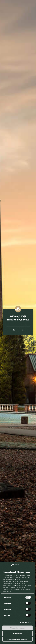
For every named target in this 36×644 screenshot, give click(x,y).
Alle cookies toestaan (17, 628)
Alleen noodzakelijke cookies (17, 639)
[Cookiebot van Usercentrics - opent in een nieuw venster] (11, 565)
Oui (23, 330)
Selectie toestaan (18, 634)
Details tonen (24, 622)
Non (13, 330)
